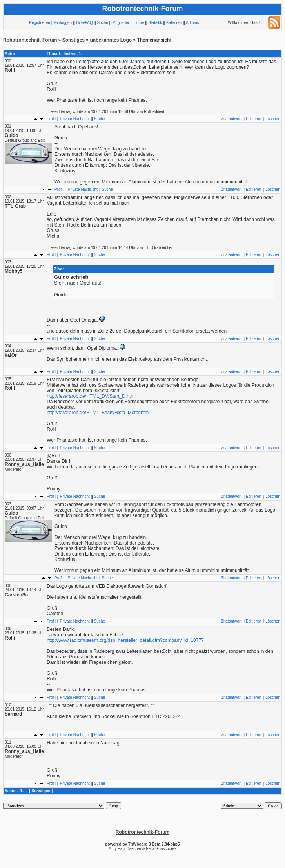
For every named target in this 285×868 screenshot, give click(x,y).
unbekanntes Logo (111, 40)
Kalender (174, 23)
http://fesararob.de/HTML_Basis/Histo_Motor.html (98, 413)
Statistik (155, 23)
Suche (102, 23)
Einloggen (63, 23)
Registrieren (40, 23)
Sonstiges (74, 40)
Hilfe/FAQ (84, 23)
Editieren (253, 119)
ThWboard (138, 844)
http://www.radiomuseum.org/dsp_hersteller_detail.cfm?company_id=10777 (125, 640)
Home (139, 23)
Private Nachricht (75, 119)
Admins (192, 23)
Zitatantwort (231, 119)
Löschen (273, 119)
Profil (51, 119)
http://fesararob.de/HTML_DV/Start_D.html (91, 396)
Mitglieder (121, 23)
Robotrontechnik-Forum (30, 40)
